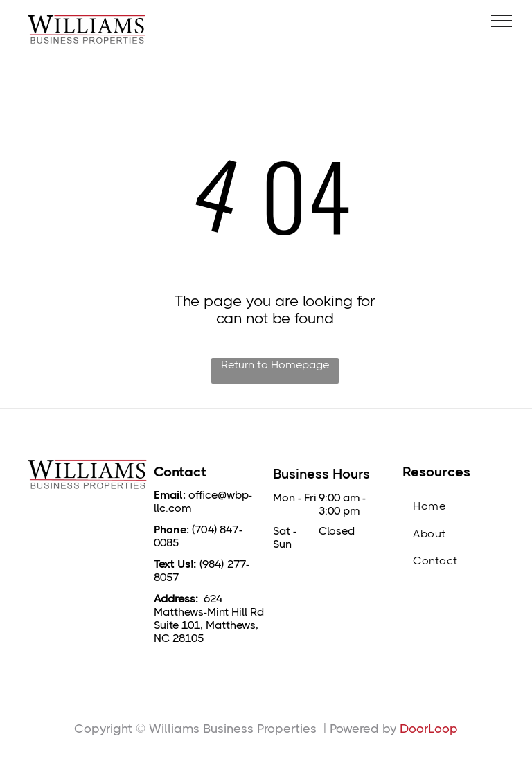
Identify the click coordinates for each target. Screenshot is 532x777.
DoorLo (421, 729)
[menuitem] (453, 506)
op (450, 729)
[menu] (502, 21)
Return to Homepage (275, 365)
